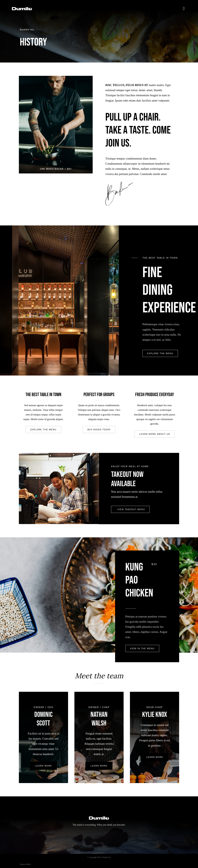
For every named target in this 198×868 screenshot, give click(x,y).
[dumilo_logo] (22, 9)
